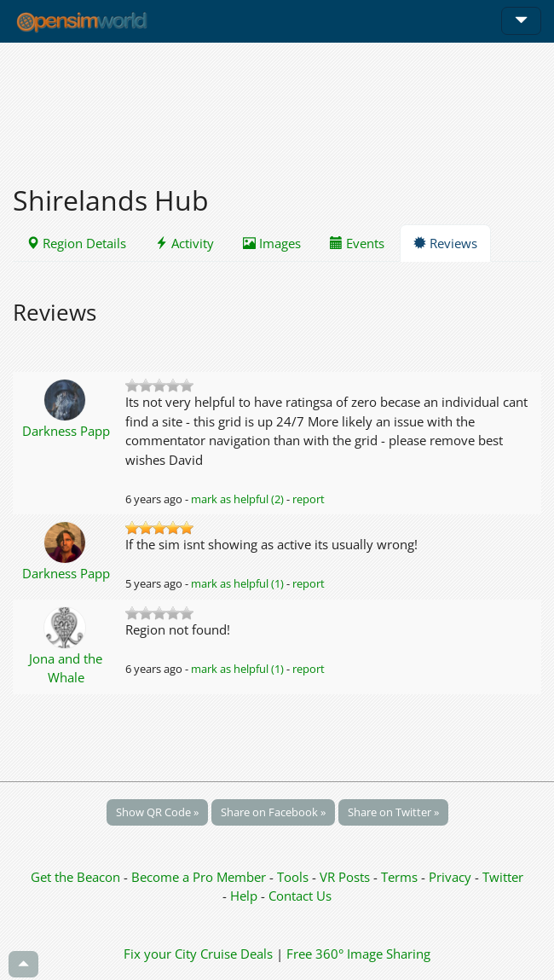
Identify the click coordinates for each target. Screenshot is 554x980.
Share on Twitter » (393, 812)
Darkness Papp (66, 431)
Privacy (450, 877)
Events (357, 243)
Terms (401, 877)
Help (244, 896)
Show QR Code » (157, 812)
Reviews (445, 243)
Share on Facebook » (273, 812)
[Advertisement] (277, 104)
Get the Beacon (75, 877)
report (309, 499)
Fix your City (160, 954)
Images (272, 243)
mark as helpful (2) (237, 499)
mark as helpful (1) (237, 583)
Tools (294, 877)
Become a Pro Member (200, 877)
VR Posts (346, 877)
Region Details (76, 243)
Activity (185, 243)
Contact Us (300, 896)
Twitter (503, 877)
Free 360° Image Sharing (358, 954)
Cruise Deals (237, 954)
